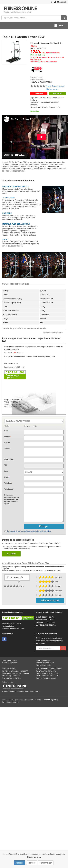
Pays (6, 471)
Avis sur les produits (44, 665)
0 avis (49, 86)
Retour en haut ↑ (8, 682)
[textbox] (44, 460)
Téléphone (8, 483)
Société (7, 443)
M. (36, 426)
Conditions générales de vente (29, 700)
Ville (6, 465)
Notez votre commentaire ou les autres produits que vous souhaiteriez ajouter (11, 499)
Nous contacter (8, 700)
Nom (6, 431)
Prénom (7, 437)
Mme (29, 426)
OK (63, 648)
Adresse (7, 449)
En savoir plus (34, 857)
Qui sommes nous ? (10, 661)
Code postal (9, 459)
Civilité (7, 426)
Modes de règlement (10, 663)
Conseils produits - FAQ (45, 663)
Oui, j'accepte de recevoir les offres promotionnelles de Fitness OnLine (29, 531)
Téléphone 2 (9, 489)
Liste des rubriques (43, 661)
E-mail (7, 477)
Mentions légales (50, 700)
